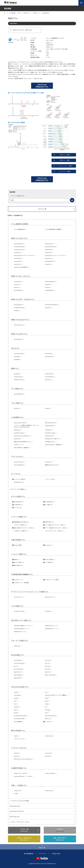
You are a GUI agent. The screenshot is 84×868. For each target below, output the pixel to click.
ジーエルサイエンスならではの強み (19, 801)
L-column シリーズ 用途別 (52, 580)
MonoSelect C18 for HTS (17, 811)
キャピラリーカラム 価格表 (67, 166)
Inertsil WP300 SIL (49, 377)
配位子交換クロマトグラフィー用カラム (24, 528)
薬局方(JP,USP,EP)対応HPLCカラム (23, 442)
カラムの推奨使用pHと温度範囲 (53, 229)
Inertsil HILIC (17, 357)
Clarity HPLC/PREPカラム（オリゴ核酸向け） (56, 695)
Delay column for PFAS (20, 423)
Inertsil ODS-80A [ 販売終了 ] (21, 267)
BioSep (16, 713)
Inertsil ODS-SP (18, 258)
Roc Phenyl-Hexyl (18, 669)
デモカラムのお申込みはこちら (42, 86)
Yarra (15, 704)
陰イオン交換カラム (50, 560)
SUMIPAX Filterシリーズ (51, 626)
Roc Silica (47, 669)
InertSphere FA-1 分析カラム (52, 439)
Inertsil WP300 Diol (19, 394)
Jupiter (47, 704)
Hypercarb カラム (50, 597)
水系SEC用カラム (49, 522)
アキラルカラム (18, 508)
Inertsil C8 (17, 287)
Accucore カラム (18, 597)
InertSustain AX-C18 (19, 250)
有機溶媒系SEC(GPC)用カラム (22, 522)
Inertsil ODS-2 (17, 264)
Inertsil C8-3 (48, 284)
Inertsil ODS (48, 264)
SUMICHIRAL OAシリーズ (51, 629)
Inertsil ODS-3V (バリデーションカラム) (55, 255)
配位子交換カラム (19, 565)
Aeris (15, 701)
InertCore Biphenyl (19, 465)
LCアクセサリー (49, 722)
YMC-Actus (48, 756)
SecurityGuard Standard (20, 716)
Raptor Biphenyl (18, 675)
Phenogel (47, 710)
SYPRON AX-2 (48, 430)
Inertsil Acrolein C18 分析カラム (22, 436)
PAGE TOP (42, 848)
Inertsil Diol (17, 374)
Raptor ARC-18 (18, 672)
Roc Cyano (48, 666)
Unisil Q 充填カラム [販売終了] (22, 448)
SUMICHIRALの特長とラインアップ (23, 626)
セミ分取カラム (49, 505)
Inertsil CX (47, 408)
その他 (16, 794)
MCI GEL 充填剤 (18, 545)
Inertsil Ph (17, 311)
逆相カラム (17, 560)
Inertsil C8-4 (17, 284)
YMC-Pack (16, 756)
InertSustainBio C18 (50, 426)
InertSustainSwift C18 (50, 247)
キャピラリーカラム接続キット (18, 489)
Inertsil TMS (17, 439)
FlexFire (16, 736)
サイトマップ (43, 854)
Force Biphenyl (18, 660)
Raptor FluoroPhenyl (50, 675)
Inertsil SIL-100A (49, 374)
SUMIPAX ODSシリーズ (20, 632)
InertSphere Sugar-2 (50, 433)
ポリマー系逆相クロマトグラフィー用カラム (56, 528)
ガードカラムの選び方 (20, 479)
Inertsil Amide (48, 354)
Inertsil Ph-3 (48, 308)
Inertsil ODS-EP (18, 261)
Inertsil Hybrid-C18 (19, 244)
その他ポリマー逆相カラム (21, 531)
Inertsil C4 (47, 287)
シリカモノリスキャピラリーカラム (19, 822)
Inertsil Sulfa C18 (49, 436)
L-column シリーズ (19, 580)
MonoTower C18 (14, 817)
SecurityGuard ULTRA (50, 716)
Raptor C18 (48, 672)
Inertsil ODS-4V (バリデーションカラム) (24, 255)
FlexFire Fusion (49, 736)
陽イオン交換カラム (19, 562)
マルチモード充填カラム (20, 525)
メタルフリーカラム (19, 739)
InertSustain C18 (49, 244)
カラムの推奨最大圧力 (20, 229)
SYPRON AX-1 (17, 430)
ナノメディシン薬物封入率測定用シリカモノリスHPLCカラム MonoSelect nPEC (26, 426)
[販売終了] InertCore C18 (51, 465)
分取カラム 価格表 (68, 160)
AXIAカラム (48, 719)
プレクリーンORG (49, 479)
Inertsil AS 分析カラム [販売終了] (53, 445)
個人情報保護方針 (29, 854)
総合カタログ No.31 (22, 30)
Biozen (47, 701)
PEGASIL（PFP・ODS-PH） (21, 773)
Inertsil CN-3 (48, 380)
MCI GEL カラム (49, 545)
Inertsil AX (17, 408)
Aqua (46, 713)
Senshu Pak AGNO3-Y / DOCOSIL (23, 776)
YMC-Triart (17, 753)
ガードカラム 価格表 (68, 171)
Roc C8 (16, 666)
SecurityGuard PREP (19, 719)
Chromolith (48, 611)
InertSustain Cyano (19, 325)
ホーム (6, 13)
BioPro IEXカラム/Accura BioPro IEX (23, 759)
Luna (46, 692)
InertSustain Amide (19, 354)
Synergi (16, 698)
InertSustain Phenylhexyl (51, 305)
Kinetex (16, 692)
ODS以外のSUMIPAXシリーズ (21, 629)
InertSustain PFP (18, 305)
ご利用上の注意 (56, 854)
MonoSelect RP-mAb (50, 423)
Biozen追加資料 (18, 722)
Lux (46, 707)
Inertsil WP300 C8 (18, 290)
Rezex (16, 710)
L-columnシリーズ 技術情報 (21, 583)
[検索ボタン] (72, 200)
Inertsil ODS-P (48, 258)
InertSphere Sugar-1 (19, 433)
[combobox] (42, 200)
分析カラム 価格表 (68, 155)
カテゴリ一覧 (42, 209)
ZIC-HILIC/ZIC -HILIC (19, 611)
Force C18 (48, 660)
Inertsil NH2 (17, 359)
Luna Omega (17, 695)
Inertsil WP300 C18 (50, 261)
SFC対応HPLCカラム (50, 442)
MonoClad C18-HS (15, 806)
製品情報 (13, 13)
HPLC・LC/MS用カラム (24, 13)
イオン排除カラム (49, 562)
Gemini (47, 698)
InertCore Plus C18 (19, 462)
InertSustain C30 (18, 339)
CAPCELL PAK (17, 791)
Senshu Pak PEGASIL (50, 773)
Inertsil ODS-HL (49, 250)
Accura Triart (48, 753)
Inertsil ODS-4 (17, 253)
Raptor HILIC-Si (18, 678)
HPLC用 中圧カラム (50, 502)
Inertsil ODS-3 (48, 253)
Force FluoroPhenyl (19, 663)
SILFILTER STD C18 (19, 482)
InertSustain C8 (18, 282)
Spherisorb (17, 646)
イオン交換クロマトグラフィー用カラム (55, 525)
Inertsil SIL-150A (18, 377)
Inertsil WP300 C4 (49, 290)
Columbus (17, 707)
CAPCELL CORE (49, 791)
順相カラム (37, 13)
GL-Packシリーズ (18, 445)
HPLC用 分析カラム (19, 502)
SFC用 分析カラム (19, 505)
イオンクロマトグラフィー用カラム (54, 531)
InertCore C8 (48, 462)
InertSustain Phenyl (19, 308)
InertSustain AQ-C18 (19, 247)
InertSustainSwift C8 (50, 282)
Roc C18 (47, 663)
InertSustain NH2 (49, 357)
